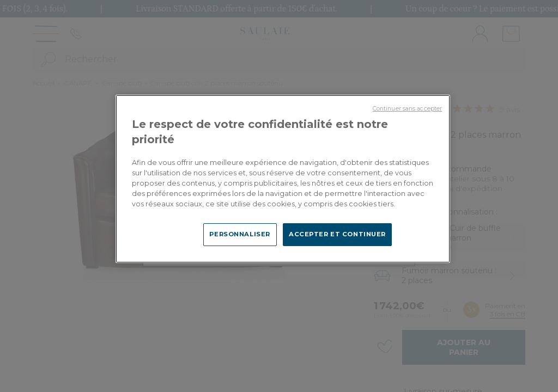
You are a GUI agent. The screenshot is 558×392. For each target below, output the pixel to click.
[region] (283, 179)
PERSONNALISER (239, 234)
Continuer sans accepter (407, 109)
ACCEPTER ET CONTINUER (337, 234)
